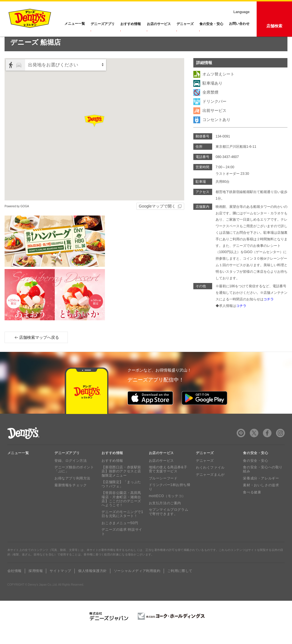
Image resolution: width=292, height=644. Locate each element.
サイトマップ (60, 583)
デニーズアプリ (103, 24)
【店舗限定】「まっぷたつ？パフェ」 (121, 497)
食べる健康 (252, 504)
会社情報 (15, 583)
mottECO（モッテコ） (167, 508)
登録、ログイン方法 (71, 473)
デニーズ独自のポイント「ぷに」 (74, 482)
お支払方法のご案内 (165, 515)
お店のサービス (159, 24)
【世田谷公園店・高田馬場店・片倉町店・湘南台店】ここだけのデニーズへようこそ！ (121, 511)
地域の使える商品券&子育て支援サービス (168, 482)
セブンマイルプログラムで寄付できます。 (169, 524)
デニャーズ (185, 24)
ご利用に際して (180, 583)
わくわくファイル (210, 480)
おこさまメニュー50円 (120, 535)
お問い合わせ (239, 24)
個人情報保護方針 (93, 583)
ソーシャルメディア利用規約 (137, 583)
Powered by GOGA (17, 219)
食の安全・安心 (211, 24)
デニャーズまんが (210, 487)
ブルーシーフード (163, 491)
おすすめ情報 (131, 24)
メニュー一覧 (18, 465)
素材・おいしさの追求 (261, 498)
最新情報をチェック (71, 498)
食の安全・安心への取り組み (263, 482)
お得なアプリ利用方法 (72, 491)
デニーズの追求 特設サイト (122, 544)
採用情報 (36, 583)
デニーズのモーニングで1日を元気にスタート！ (122, 526)
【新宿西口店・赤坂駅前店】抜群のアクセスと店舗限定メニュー (121, 484)
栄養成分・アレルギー (261, 491)
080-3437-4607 (227, 169)
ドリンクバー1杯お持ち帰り (170, 499)
